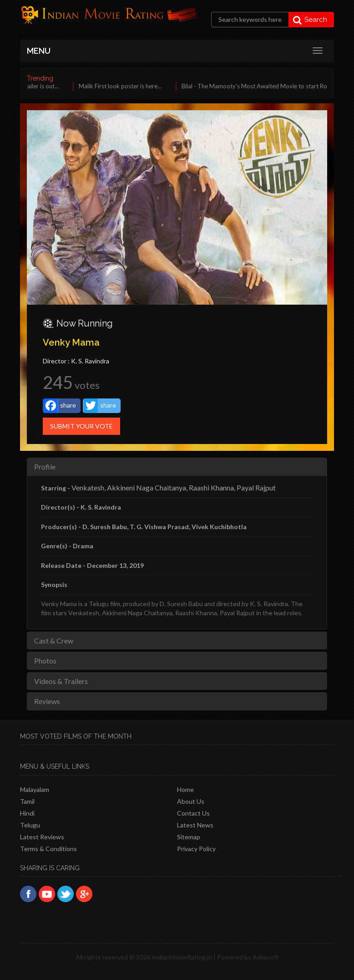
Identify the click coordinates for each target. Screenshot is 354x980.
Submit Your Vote (81, 426)
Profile (45, 467)
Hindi (27, 813)
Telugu (30, 825)
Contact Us (193, 813)
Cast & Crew (54, 641)
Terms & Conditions (48, 849)
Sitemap (189, 837)
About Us (191, 801)
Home (185, 789)
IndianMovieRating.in (182, 957)
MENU (39, 51)
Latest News (195, 825)
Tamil (27, 801)
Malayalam (35, 789)
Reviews (47, 701)
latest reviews (42, 837)
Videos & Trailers (61, 681)
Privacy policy (196, 849)
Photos (45, 661)
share (60, 406)
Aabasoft (266, 957)
